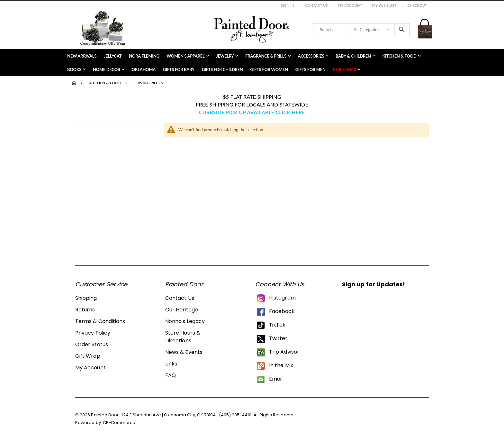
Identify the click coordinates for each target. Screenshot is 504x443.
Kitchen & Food (105, 83)
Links (171, 364)
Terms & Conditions (100, 321)
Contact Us (316, 5)
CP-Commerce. (120, 423)
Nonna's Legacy (185, 321)
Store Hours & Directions (183, 337)
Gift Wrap (88, 356)
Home (74, 83)
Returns (85, 310)
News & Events (184, 352)
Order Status (92, 344)
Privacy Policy (93, 333)
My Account (350, 5)
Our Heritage (182, 310)
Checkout (417, 5)
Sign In (288, 5)
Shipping (86, 298)
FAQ (171, 375)
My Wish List (384, 5)
